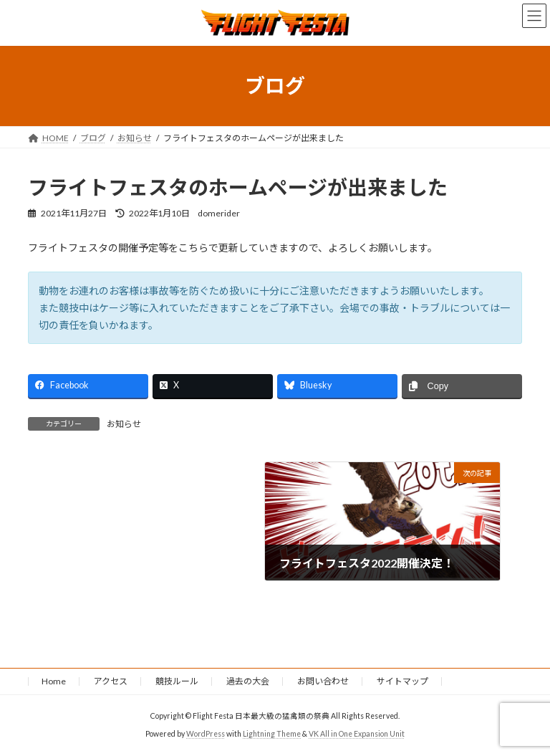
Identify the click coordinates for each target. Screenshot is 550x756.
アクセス (111, 681)
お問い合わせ (323, 681)
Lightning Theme (272, 734)
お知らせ (124, 424)
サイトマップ (402, 681)
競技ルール (177, 681)
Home (54, 681)
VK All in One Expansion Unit (357, 734)
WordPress (206, 734)
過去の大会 (248, 681)
